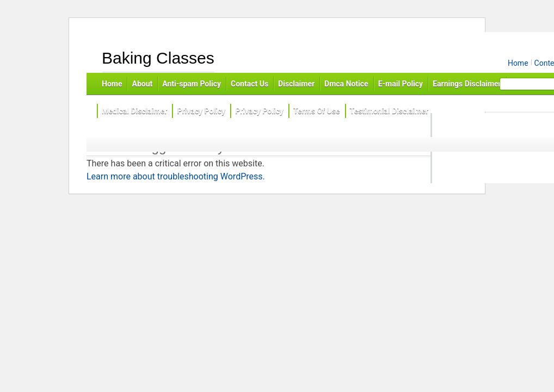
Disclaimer (296, 84)
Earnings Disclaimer (467, 84)
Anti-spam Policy (192, 84)
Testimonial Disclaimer (389, 111)
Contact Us (250, 84)
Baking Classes (158, 58)
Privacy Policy (201, 111)
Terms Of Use (317, 111)
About (142, 84)
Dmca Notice (346, 84)
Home (518, 63)
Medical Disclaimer (134, 111)
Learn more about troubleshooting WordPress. (176, 176)
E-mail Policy (401, 84)
